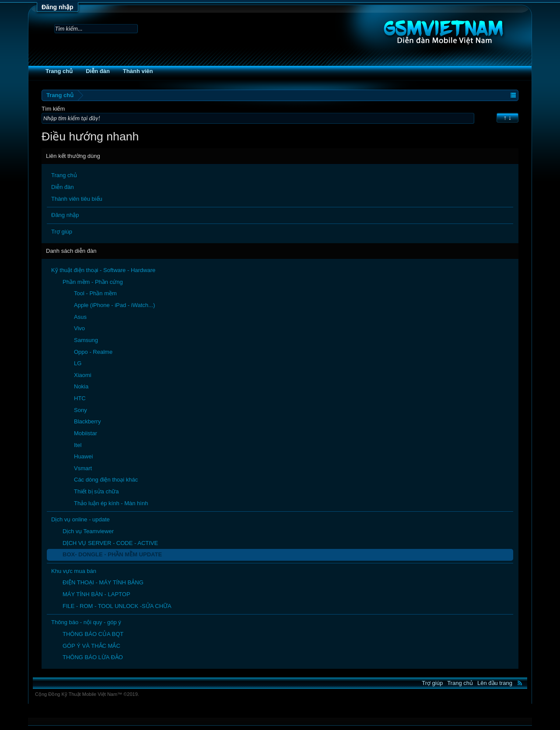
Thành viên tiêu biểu (77, 199)
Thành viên (138, 71)
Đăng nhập (58, 7)
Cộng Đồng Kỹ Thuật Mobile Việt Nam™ (87, 694)
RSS (520, 683)
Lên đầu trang (495, 683)
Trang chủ (59, 71)
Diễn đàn (98, 71)
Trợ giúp (62, 232)
